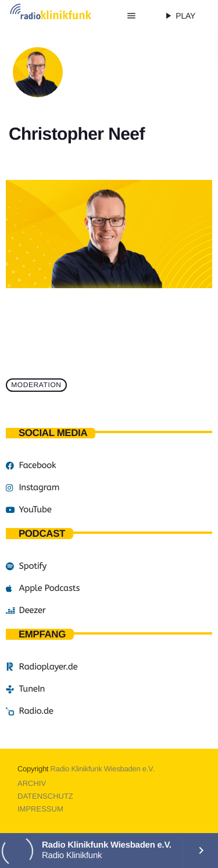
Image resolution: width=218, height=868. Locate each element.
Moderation (36, 385)
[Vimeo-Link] (61, 16)
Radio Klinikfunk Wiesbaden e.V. (103, 769)
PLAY (179, 16)
